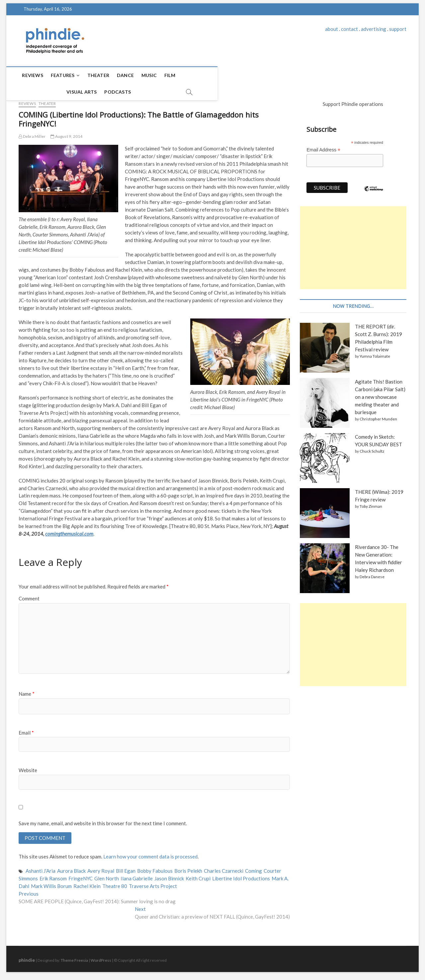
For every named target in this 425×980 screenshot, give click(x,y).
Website (28, 767)
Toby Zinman (371, 503)
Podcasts (234, 75)
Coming (254, 869)
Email (26, 730)
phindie (27, 958)
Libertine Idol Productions (241, 876)
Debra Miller (32, 133)
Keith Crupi (198, 876)
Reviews (32, 75)
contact (349, 29)
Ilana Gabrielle (137, 876)
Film (170, 75)
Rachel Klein (87, 884)
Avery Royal (101, 869)
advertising (374, 29)
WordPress (101, 958)
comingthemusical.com (69, 531)
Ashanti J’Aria (41, 869)
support (398, 29)
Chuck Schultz (372, 448)
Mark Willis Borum (51, 884)
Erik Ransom (53, 876)
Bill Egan (126, 869)
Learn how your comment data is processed (150, 854)
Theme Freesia (74, 958)
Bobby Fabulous (155, 869)
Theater (98, 75)
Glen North (107, 876)
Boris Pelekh (188, 869)
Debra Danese (372, 574)
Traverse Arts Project (153, 884)
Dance (125, 75)
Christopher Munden (378, 416)
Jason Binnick (169, 876)
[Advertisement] (353, 245)
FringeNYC (81, 876)
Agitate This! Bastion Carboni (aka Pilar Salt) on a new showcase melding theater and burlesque (380, 394)
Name (27, 691)
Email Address (323, 147)
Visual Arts (198, 75)
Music (149, 75)
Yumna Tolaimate (375, 353)
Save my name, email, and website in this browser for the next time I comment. (103, 820)
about (332, 29)
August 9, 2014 (66, 133)
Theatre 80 (115, 884)
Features (63, 75)
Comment (29, 595)
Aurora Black (71, 869)
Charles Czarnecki (224, 869)
